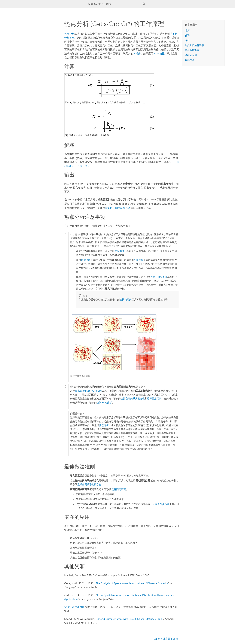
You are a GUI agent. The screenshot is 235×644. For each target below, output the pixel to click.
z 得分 (137, 54)
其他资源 (190, 60)
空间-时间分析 (104, 402)
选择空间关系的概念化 (133, 398)
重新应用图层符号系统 (118, 207)
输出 (187, 40)
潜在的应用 (191, 55)
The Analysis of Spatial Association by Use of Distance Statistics (132, 583)
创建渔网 (86, 259)
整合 (153, 276)
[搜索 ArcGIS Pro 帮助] (115, 4)
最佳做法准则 (192, 50)
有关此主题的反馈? (169, 638)
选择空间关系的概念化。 (91, 484)
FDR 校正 (159, 54)
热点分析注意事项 (194, 45)
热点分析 (69, 34)
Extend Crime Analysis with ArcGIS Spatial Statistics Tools (130, 618)
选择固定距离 (154, 398)
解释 (187, 35)
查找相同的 (126, 299)
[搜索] (144, 4)
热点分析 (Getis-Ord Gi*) (88, 390)
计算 (187, 31)
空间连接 (119, 251)
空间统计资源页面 (74, 606)
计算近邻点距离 (161, 504)
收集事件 (162, 276)
